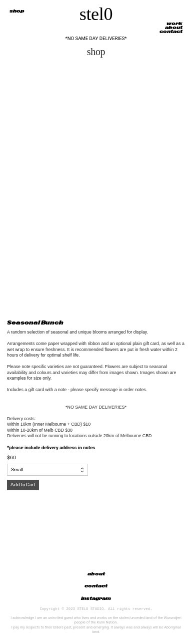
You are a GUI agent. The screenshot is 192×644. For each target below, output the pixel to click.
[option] (96, 188)
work (174, 24)
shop (17, 11)
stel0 (96, 14)
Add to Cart (23, 485)
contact (171, 32)
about (174, 28)
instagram (96, 598)
